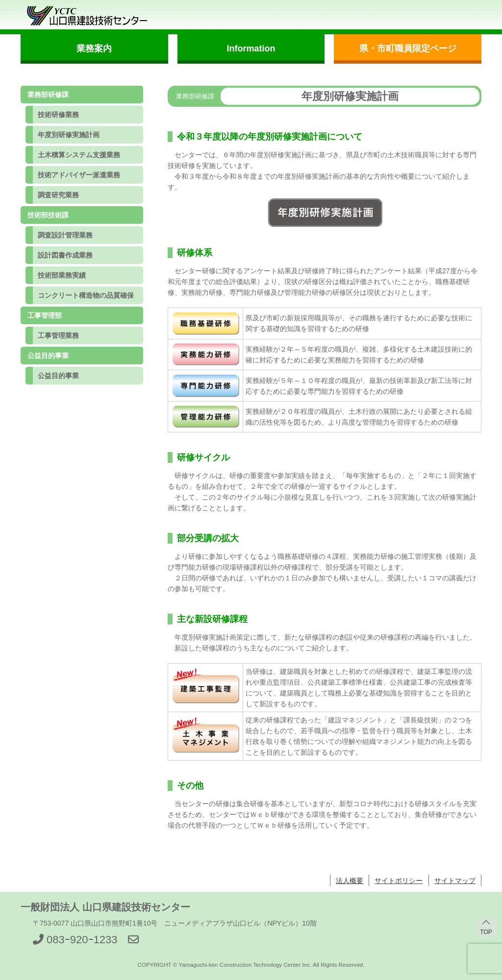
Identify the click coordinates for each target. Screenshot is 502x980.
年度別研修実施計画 (69, 135)
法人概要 (350, 881)
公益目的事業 (58, 376)
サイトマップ (455, 881)
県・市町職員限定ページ (408, 48)
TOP (486, 932)
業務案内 (94, 48)
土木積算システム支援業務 (79, 155)
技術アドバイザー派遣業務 (79, 175)
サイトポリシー (399, 881)
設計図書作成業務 (65, 255)
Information (251, 48)
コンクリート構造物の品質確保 (86, 295)
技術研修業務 (58, 115)
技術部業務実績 (62, 275)
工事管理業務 (58, 335)
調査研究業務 (58, 195)
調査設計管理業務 (65, 235)
